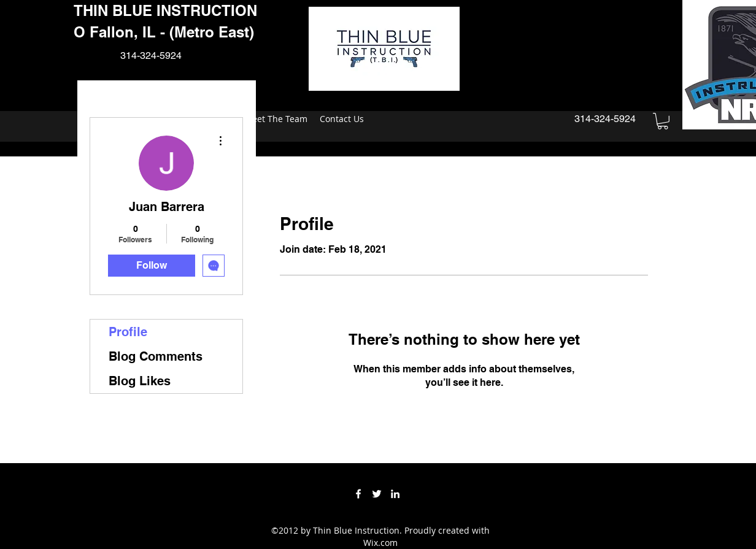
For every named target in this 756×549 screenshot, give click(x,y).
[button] (663, 121)
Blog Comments (156, 356)
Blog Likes (140, 381)
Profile (128, 332)
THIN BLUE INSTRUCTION (165, 10)
